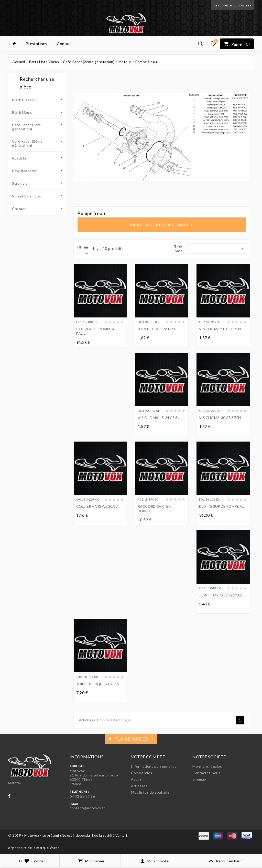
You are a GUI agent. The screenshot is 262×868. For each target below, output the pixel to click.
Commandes (142, 773)
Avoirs (136, 779)
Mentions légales (207, 766)
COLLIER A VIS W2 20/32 (97, 506)
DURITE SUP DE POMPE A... (222, 506)
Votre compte (148, 757)
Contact (64, 43)
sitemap (199, 779)
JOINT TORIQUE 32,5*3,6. (221, 595)
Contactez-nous (206, 773)
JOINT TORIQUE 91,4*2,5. (98, 684)
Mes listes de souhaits (150, 792)
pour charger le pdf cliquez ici (162, 225)
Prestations (36, 43)
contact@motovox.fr (87, 808)
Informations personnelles (154, 766)
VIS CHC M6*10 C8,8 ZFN (220, 329)
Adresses (139, 786)
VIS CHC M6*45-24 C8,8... (159, 418)
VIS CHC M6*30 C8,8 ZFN (220, 418)
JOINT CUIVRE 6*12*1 (156, 329)
